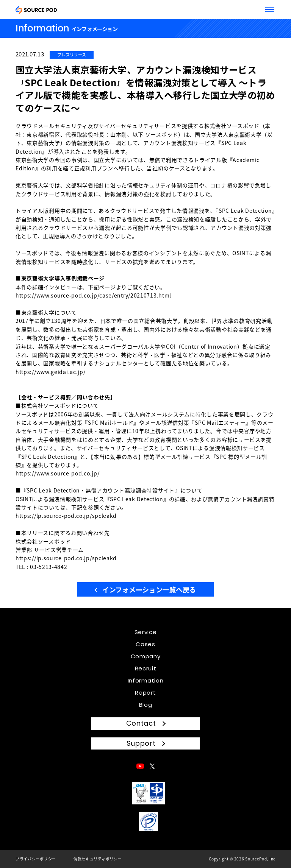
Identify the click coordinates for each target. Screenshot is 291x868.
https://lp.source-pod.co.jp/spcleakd (66, 516)
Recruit (146, 668)
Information (146, 680)
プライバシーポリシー (36, 859)
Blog (146, 705)
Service (146, 632)
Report (145, 693)
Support (141, 743)
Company (146, 656)
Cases (145, 644)
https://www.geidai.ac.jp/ (51, 372)
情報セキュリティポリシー (98, 859)
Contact (141, 723)
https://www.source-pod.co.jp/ (57, 473)
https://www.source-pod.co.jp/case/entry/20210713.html (93, 295)
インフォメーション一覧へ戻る (149, 589)
